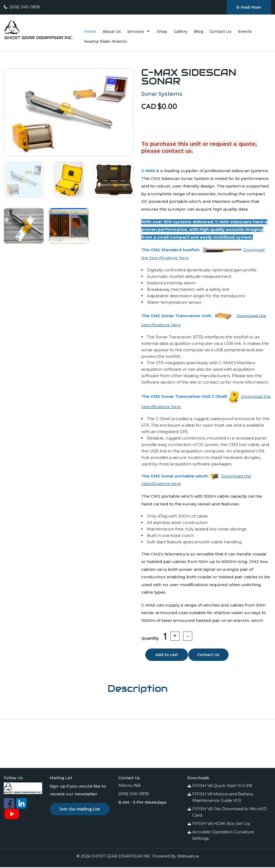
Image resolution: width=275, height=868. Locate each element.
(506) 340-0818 (25, 7)
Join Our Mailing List (80, 810)
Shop (162, 31)
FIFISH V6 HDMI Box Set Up (221, 824)
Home (90, 31)
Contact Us (220, 31)
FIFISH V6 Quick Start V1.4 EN (222, 786)
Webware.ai (188, 857)
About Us (112, 31)
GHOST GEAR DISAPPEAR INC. (121, 857)
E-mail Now (249, 7)
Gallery (181, 31)
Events (245, 31)
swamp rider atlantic (106, 41)
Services (136, 31)
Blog (198, 31)
